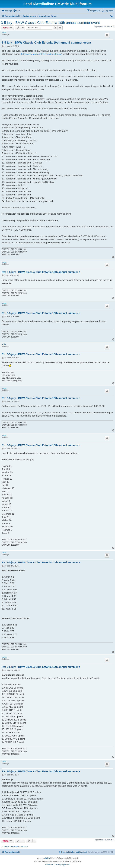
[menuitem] (17, 11)
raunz (4, 32)
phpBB (47, 858)
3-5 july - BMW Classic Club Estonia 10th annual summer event (50, 23)
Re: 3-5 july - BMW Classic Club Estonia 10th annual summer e (41, 272)
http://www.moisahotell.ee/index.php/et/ (41, 54)
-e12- (4, 344)
